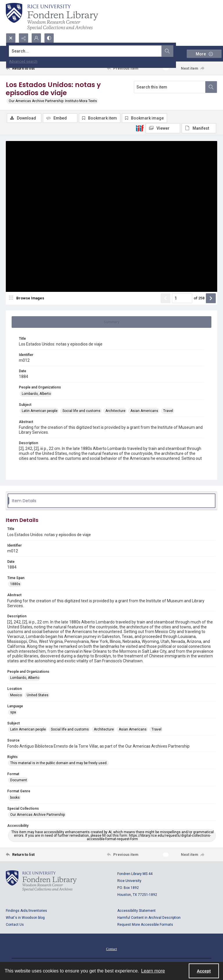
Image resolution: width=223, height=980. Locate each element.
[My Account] (36, 38)
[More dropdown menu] (204, 54)
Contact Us (15, 925)
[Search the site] (90, 51)
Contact (111, 949)
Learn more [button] (153, 971)
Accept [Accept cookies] (204, 971)
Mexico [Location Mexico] (16, 695)
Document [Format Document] (19, 780)
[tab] (111, 322)
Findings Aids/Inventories (26, 911)
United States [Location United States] (38, 695)
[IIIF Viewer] (163, 128)
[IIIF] (140, 128)
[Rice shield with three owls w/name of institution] (52, 17)
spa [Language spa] (13, 712)
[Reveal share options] (24, 38)
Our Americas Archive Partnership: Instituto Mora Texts (53, 101)
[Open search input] (11, 38)
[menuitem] (111, 949)
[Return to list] (33, 68)
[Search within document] (211, 87)
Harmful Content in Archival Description (149, 918)
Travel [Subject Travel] (168, 411)
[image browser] (28, 298)
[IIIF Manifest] (199, 128)
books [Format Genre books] (15, 798)
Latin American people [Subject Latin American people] (40, 411)
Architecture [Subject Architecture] (115, 411)
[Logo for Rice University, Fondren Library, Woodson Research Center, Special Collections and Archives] (41, 881)
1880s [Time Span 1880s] (15, 584)
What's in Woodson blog (25, 918)
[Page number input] (182, 298)
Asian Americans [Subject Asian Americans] (144, 411)
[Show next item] (211, 298)
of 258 (199, 298)
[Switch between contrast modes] (49, 38)
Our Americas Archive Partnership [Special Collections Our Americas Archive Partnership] (37, 815)
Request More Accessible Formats (145, 925)
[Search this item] (170, 87)
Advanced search (23, 62)
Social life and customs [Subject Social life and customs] (81, 411)
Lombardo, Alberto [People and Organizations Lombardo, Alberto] (36, 394)
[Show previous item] (166, 298)
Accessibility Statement (136, 911)
